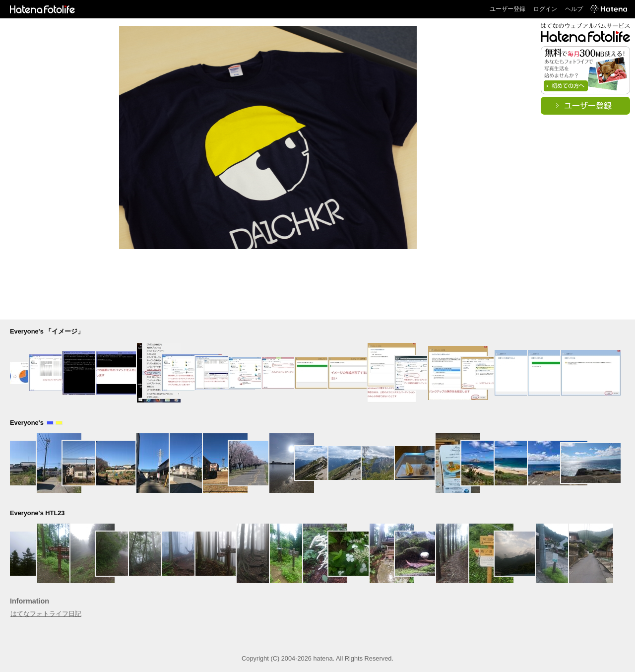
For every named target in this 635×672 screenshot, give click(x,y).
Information (30, 601)
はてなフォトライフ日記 (46, 614)
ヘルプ (574, 9)
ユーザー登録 (508, 9)
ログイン (545, 9)
